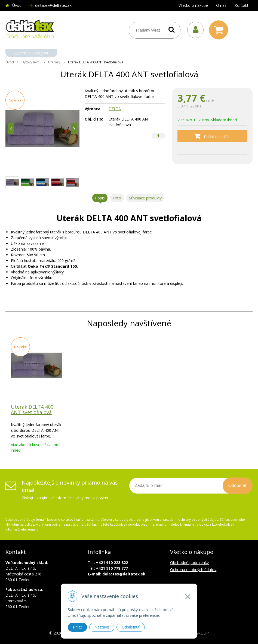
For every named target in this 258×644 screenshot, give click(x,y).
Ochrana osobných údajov (193, 570)
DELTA (115, 109)
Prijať (77, 627)
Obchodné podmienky (189, 563)
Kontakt (242, 5)
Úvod (17, 5)
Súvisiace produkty (145, 198)
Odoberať (238, 486)
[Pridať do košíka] (212, 136)
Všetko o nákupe (193, 5)
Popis (100, 198)
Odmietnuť (131, 627)
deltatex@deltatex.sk (53, 5)
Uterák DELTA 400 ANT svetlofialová (32, 409)
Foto (117, 198)
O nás (221, 5)
